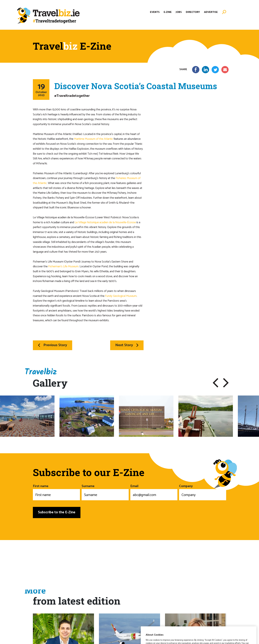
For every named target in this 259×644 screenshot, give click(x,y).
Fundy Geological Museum (121, 296)
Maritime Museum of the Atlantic (93, 139)
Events (155, 12)
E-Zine (168, 12)
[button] (215, 383)
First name (56, 492)
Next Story (127, 345)
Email (154, 492)
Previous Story (53, 345)
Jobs (179, 12)
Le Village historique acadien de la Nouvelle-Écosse (105, 222)
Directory (193, 12)
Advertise (211, 12)
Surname (105, 492)
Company (203, 492)
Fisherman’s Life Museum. (64, 266)
